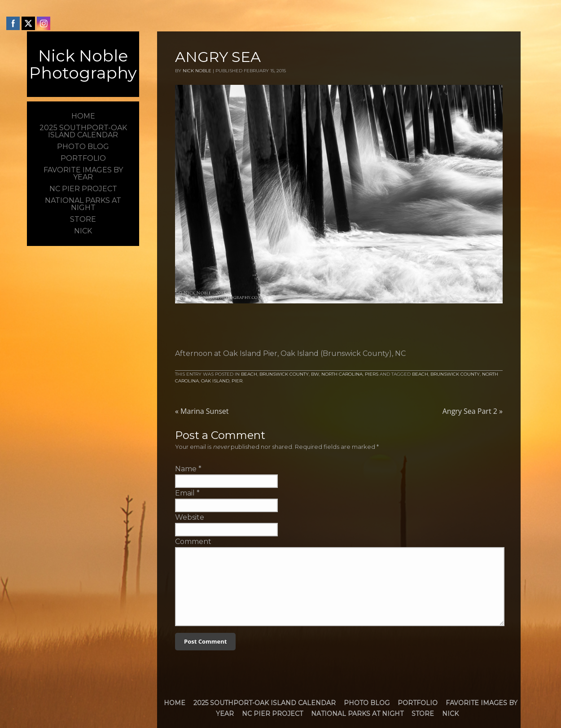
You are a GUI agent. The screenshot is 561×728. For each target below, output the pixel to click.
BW (315, 374)
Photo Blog (367, 703)
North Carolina (342, 374)
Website (190, 517)
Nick (450, 714)
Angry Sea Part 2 (473, 411)
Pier (237, 381)
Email (185, 493)
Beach (249, 374)
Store (423, 714)
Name (186, 469)
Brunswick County (284, 374)
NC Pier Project (272, 714)
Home (175, 703)
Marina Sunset (202, 411)
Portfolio (418, 703)
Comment (193, 542)
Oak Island (215, 381)
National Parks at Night (357, 714)
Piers (372, 374)
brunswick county (455, 374)
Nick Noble (197, 71)
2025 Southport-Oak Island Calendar (265, 703)
